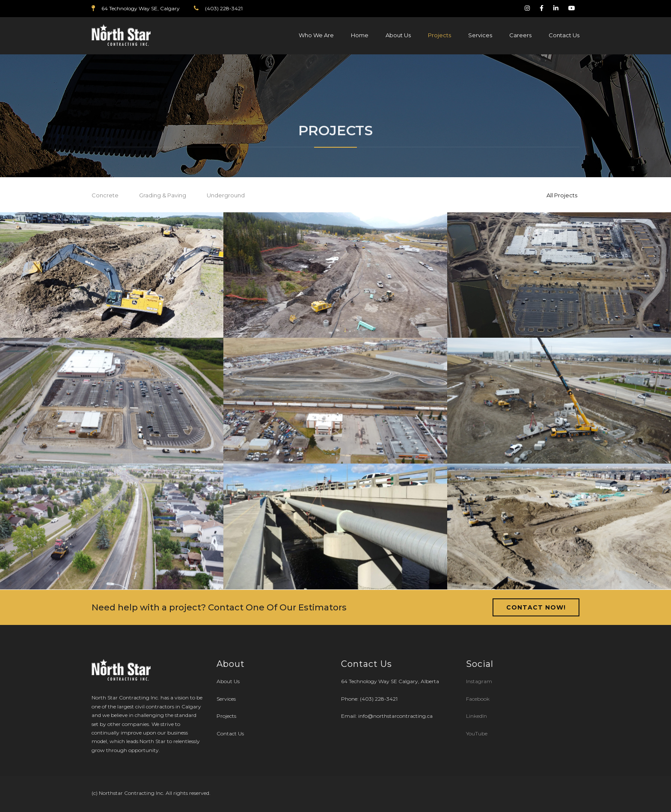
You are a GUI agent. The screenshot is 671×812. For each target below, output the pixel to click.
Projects (439, 35)
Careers (520, 35)
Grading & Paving (163, 195)
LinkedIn (477, 716)
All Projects (562, 195)
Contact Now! (536, 607)
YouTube (477, 733)
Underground (226, 195)
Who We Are (316, 35)
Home (360, 35)
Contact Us (564, 35)
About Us (398, 35)
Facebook (478, 699)
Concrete (105, 195)
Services (480, 35)
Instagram (480, 681)
